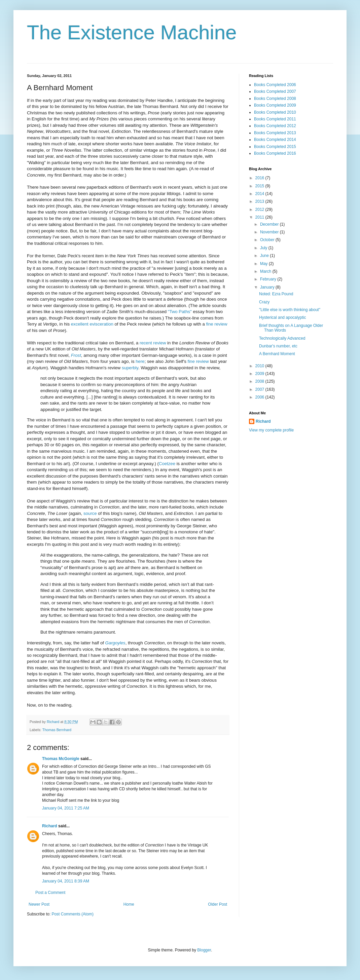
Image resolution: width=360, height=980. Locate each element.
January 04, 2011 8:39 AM (66, 881)
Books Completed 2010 (275, 112)
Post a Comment (50, 893)
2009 (260, 374)
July (264, 248)
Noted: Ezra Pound (276, 294)
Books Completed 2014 (275, 140)
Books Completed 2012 (275, 126)
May (264, 264)
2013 (260, 201)
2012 (260, 210)
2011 (260, 217)
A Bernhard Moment (277, 354)
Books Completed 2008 (275, 99)
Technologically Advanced (282, 338)
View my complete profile (271, 430)
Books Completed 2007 (275, 91)
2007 (260, 389)
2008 (260, 381)
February (269, 279)
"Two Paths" (180, 312)
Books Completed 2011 (275, 119)
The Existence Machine (132, 32)
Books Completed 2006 (275, 85)
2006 (260, 397)
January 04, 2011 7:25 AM (66, 808)
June (265, 256)
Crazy (264, 302)
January (268, 287)
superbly (130, 368)
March (266, 271)
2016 (260, 178)
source (90, 513)
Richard (50, 826)
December (270, 224)
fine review (217, 324)
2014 (260, 194)
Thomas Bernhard (57, 730)
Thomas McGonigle (61, 759)
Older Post (218, 904)
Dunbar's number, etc (278, 346)
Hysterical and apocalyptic (282, 317)
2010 (260, 366)
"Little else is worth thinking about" (290, 310)
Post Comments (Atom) (73, 914)
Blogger (204, 950)
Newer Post (39, 904)
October (268, 240)
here (140, 361)
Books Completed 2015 (275, 147)
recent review (153, 343)
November (270, 232)
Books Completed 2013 (275, 133)
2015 (260, 186)
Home (129, 904)
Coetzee (167, 464)
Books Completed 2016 (275, 153)
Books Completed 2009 (275, 105)
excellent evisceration (92, 324)
